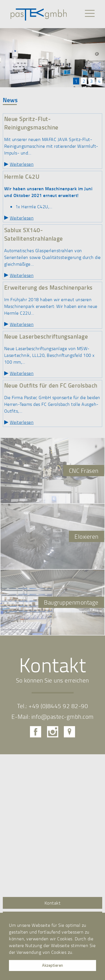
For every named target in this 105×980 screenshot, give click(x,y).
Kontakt (53, 903)
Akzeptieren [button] (53, 965)
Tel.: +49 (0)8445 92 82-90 (53, 706)
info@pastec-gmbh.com (63, 716)
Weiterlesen (22, 164)
